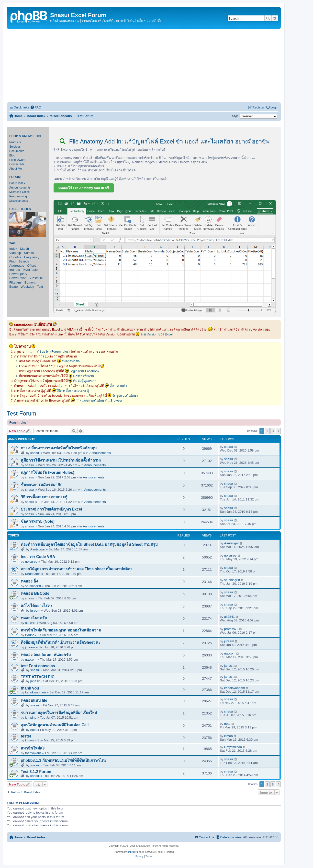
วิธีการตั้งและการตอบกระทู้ (44, 497)
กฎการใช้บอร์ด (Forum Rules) (48, 472)
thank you (30, 688)
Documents (17, 151)
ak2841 (30, 623)
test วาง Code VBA (38, 557)
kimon (29, 740)
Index (13, 249)
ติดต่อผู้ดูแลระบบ (85, 381)
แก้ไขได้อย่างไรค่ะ (37, 606)
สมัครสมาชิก (71, 361)
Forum (15, 177)
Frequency (32, 257)
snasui (35, 453)
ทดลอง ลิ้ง (29, 581)
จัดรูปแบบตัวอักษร (125, 396)
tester (26, 736)
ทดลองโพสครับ (34, 618)
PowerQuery (18, 274)
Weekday (27, 287)
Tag (12, 243)
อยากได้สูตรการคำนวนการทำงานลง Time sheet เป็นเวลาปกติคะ (77, 569)
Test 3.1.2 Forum (36, 772)
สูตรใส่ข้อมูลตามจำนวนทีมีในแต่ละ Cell (55, 725)
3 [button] (273, 431)
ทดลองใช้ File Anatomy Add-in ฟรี (84, 188)
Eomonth (31, 282)
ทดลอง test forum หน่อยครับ (46, 655)
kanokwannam (36, 692)
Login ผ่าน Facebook (84, 371)
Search (24, 261)
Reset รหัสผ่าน (84, 376)
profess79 (231, 629)
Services (15, 147)
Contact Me (17, 164)
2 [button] (267, 431)
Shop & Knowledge (26, 136)
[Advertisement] (144, 66)
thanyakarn (33, 753)
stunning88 (33, 586)
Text (40, 287)
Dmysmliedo (233, 747)
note (34, 730)
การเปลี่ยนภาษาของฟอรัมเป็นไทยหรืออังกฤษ (59, 448)
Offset (31, 266)
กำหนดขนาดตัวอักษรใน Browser (99, 400)
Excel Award (17, 160)
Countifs (15, 257)
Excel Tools (20, 209)
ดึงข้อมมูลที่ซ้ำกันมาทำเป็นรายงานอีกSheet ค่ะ (61, 642)
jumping (31, 718)
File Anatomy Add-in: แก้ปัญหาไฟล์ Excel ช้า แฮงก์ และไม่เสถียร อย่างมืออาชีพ (165, 141)
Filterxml (15, 282)
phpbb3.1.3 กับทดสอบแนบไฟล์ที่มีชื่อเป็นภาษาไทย (64, 760)
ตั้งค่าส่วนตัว (118, 386)
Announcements (20, 188)
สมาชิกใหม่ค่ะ (33, 748)
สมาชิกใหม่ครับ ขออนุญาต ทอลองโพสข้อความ (61, 630)
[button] (279, 431)
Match (24, 249)
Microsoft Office (19, 192)
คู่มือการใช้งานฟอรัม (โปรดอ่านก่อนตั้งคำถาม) (61, 460)
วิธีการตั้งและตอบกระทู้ (73, 391)
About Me (16, 169)
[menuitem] (36, 107)
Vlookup (15, 253)
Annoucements (100, 453)
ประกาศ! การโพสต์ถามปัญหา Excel (51, 509)
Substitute (36, 278)
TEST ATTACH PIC (38, 677)
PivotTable (30, 270)
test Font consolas (38, 666)
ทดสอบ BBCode (35, 593)
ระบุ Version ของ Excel (156, 334)
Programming (18, 196)
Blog (12, 155)
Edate (13, 287)
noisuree (31, 562)
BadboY (31, 635)
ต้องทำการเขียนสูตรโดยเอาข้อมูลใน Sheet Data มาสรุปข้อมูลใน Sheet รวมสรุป (89, 544)
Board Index (17, 183)
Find (12, 261)
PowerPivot (17, 278)
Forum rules (18, 422)
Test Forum (22, 413)
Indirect (15, 270)
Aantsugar (38, 549)
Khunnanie (33, 574)
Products (15, 142)
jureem (35, 611)
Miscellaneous (19, 201)
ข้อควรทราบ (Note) (38, 521)
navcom (31, 660)
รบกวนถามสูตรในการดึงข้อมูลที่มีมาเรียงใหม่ (59, 713)
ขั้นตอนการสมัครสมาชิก (42, 485)
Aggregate (17, 266)
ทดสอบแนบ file (34, 700)
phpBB (131, 852)
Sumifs (29, 253)
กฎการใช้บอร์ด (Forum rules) (49, 351)
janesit (229, 666)
